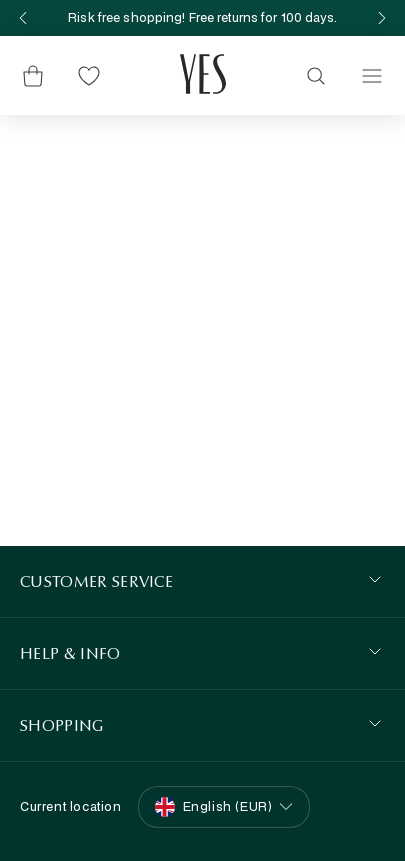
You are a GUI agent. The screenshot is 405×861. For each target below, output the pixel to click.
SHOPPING (62, 725)
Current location (71, 807)
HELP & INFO (70, 653)
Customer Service (96, 581)
